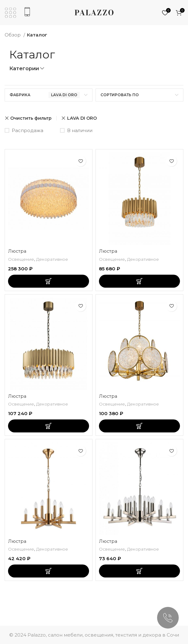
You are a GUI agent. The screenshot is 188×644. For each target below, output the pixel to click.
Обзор (13, 35)
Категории (24, 69)
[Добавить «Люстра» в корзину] (49, 281)
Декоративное (56, 259)
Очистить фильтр (31, 118)
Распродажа (28, 130)
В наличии (80, 130)
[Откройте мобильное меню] (11, 13)
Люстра (18, 251)
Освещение (22, 259)
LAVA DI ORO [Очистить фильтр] (82, 118)
